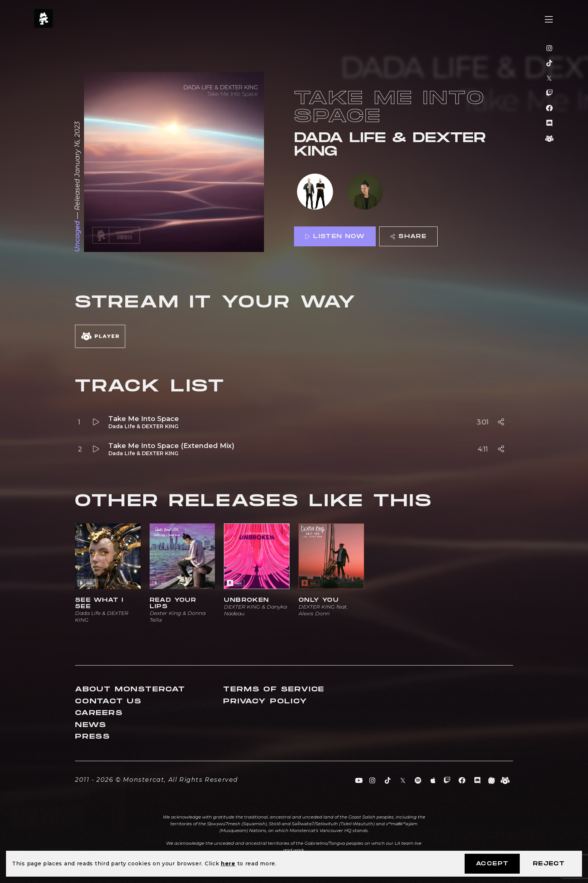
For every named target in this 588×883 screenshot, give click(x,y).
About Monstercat (130, 689)
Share (408, 236)
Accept (492, 864)
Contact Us (108, 701)
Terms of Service (274, 689)
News (91, 725)
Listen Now (335, 236)
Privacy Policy (265, 701)
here (228, 864)
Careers (99, 713)
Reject (549, 864)
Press (93, 737)
